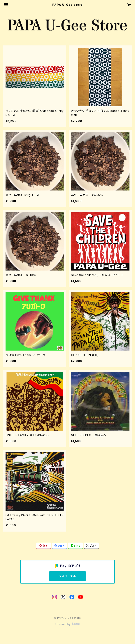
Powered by (67, 624)
